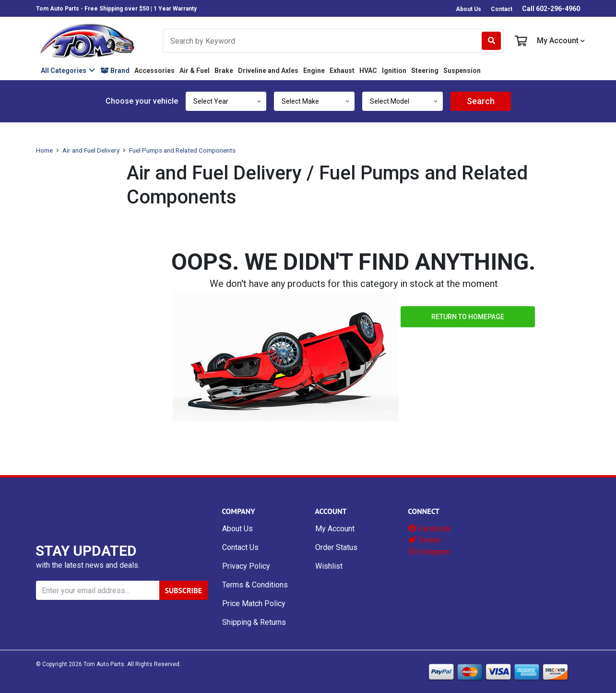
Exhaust (342, 71)
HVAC (368, 71)
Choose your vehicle (142, 101)
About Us (468, 9)
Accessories (154, 71)
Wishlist (329, 566)
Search (481, 101)
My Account (561, 41)
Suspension (462, 71)
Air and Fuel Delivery (91, 150)
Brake (224, 71)
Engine (314, 71)
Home (44, 150)
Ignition (394, 71)
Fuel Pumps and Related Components (182, 150)
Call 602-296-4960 (551, 9)
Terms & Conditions (255, 585)
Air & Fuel (195, 71)
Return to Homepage (468, 317)
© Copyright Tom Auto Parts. (81, 664)
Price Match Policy (254, 603)
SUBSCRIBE (184, 590)
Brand (115, 71)
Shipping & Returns (254, 622)
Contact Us (240, 547)
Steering (425, 71)
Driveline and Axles (268, 71)
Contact (502, 9)
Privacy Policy (246, 566)
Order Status (336, 547)
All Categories (64, 71)
